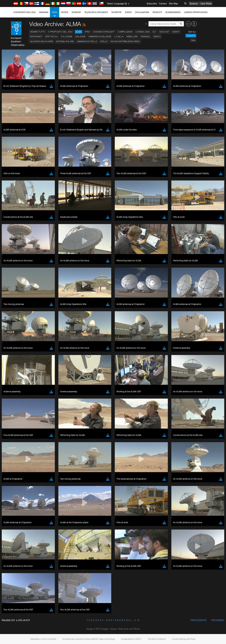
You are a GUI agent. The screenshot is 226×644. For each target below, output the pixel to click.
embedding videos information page (197, 397)
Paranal (146, 36)
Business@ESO (173, 12)
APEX (87, 32)
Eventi (128, 12)
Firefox (14, 461)
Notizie (65, 12)
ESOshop (76, 12)
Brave (13, 451)
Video (55, 14)
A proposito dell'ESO (25, 12)
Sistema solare (65, 41)
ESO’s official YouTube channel (82, 394)
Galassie (80, 36)
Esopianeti (36, 36)
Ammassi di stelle (87, 41)
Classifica (191, 36)
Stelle (104, 41)
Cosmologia (143, 32)
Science (194, 4)
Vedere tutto (38, 32)
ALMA (79, 32)
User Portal (206, 4)
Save (11, 516)
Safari (13, 465)
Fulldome (67, 36)
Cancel (28, 516)
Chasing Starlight (104, 32)
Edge (13, 458)
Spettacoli (52, 36)
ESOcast (164, 32)
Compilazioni (125, 32)
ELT (155, 32)
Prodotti (157, 12)
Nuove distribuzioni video (125, 41)
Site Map (173, 4)
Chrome (14, 455)
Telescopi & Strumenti (96, 12)
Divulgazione (142, 12)
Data (193, 40)
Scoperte (116, 12)
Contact (163, 4)
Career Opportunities (196, 12)
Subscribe (152, 4)
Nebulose (132, 36)
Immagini (44, 12)
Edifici (157, 36)
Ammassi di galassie (100, 36)
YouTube (8, 394)
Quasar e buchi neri (41, 41)
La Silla (119, 36)
